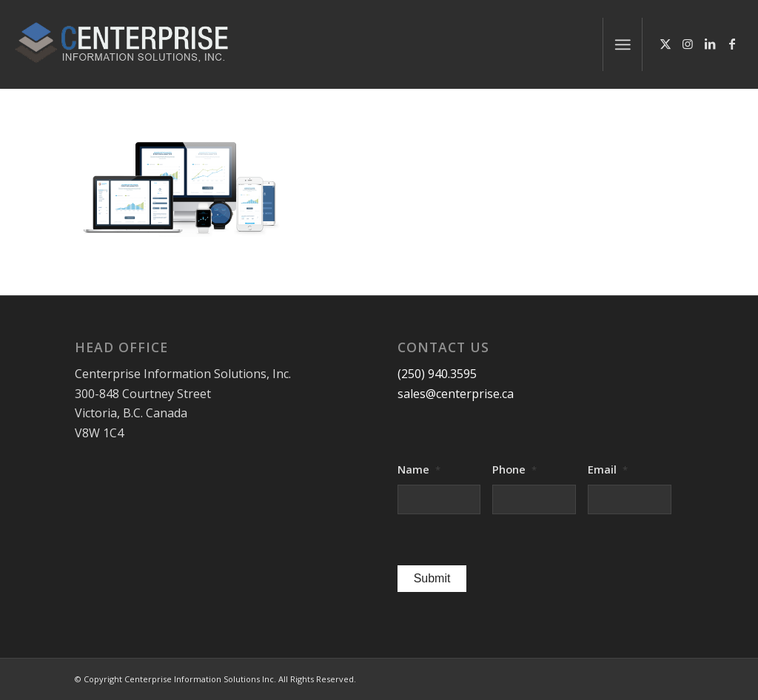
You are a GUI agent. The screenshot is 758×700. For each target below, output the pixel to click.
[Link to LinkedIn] (710, 44)
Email (608, 470)
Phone (514, 470)
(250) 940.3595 (437, 374)
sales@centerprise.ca (456, 394)
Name (419, 470)
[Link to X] (665, 44)
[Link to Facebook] (732, 44)
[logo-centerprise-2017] (138, 44)
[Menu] (623, 44)
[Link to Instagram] (688, 44)
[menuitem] (623, 44)
